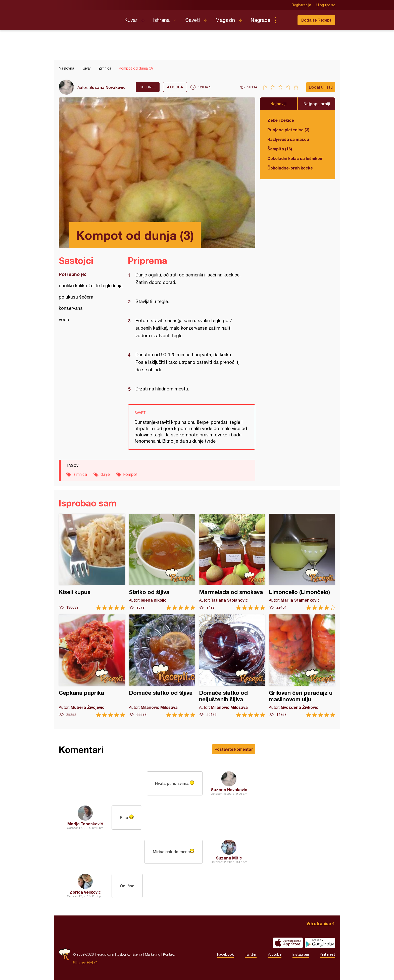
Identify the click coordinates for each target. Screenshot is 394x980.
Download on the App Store (288, 943)
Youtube (275, 954)
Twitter (251, 954)
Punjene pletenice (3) (288, 130)
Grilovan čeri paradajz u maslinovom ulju (302, 666)
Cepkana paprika (92, 666)
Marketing (153, 954)
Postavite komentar (234, 749)
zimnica (80, 474)
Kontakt (169, 954)
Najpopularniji (317, 104)
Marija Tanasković (85, 824)
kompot (130, 474)
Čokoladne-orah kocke (290, 168)
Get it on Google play (320, 943)
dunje (105, 474)
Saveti (192, 20)
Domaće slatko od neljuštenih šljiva (232, 666)
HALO (92, 963)
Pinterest (328, 954)
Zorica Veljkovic (85, 892)
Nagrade (260, 20)
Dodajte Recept (316, 20)
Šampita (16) (280, 149)
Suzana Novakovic (107, 87)
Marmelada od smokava (232, 562)
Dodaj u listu (321, 87)
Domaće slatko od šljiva (162, 666)
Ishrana (161, 20)
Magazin (225, 20)
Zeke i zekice (281, 120)
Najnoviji (278, 104)
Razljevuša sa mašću (288, 139)
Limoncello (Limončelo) (302, 562)
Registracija (301, 5)
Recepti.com (88, 18)
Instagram (301, 954)
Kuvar (131, 20)
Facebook (225, 954)
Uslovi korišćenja (130, 954)
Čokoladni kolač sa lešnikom (295, 158)
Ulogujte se (326, 5)
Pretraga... (285, 20)
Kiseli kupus (92, 562)
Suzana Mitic (229, 858)
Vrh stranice (319, 923)
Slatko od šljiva (162, 562)
